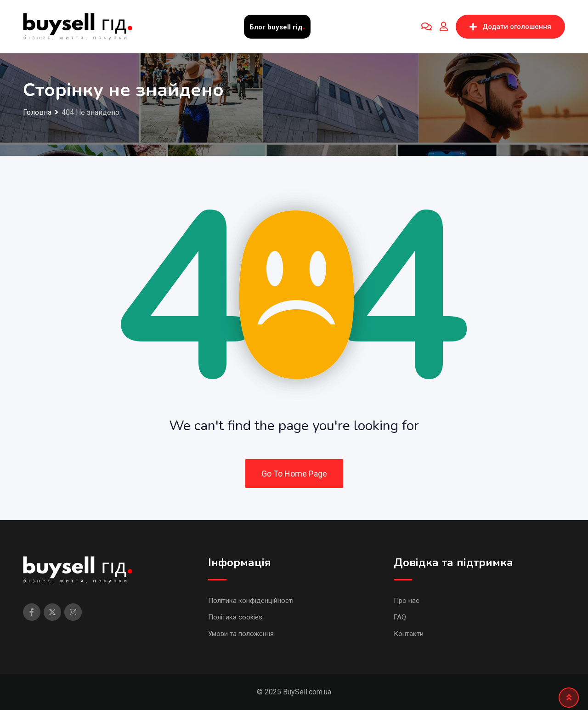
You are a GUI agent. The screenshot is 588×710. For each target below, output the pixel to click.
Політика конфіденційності (251, 601)
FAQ (400, 617)
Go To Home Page (294, 474)
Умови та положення (241, 634)
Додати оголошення (510, 27)
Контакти (409, 634)
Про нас (407, 601)
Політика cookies (235, 617)
